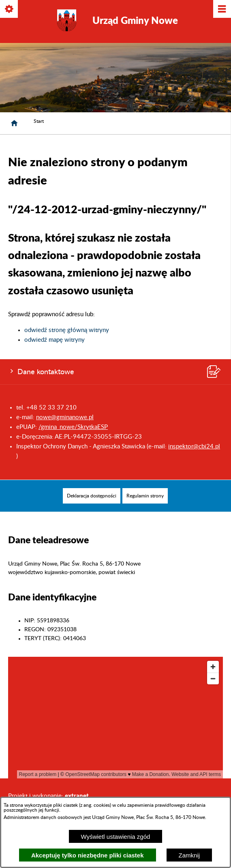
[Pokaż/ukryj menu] (221, 10)
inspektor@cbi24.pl (194, 447)
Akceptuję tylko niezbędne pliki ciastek (88, 855)
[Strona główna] (14, 123)
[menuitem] (92, 496)
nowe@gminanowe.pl (65, 417)
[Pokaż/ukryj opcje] (10, 10)
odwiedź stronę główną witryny (67, 330)
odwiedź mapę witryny (55, 340)
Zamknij (189, 855)
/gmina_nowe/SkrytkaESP (73, 427)
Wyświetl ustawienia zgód (116, 837)
